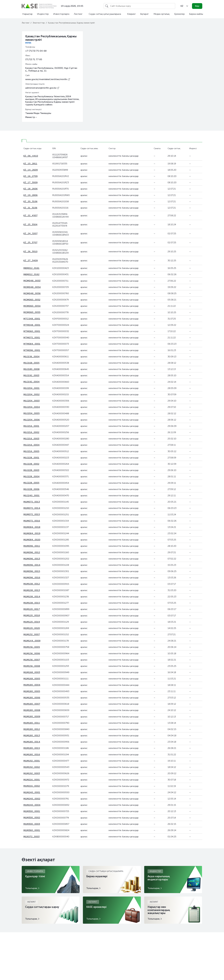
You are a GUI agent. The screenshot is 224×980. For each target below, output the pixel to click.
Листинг (78, 14)
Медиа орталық (162, 14)
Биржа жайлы (196, 14)
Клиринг (131, 14)
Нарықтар (27, 14)
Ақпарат (144, 14)
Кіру (197, 6)
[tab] (24, 141)
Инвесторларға (61, 14)
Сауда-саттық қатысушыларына (105, 14)
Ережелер (179, 14)
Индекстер (43, 14)
